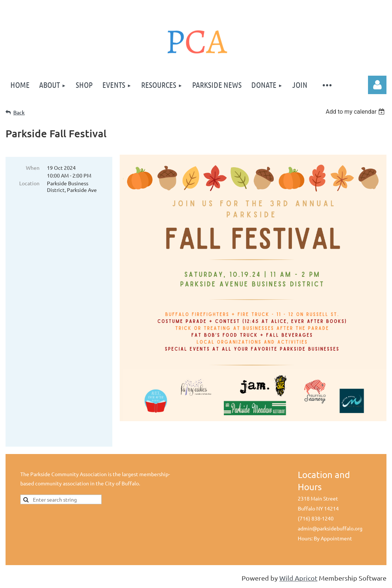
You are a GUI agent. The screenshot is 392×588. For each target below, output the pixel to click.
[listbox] (356, 112)
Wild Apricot (298, 579)
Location (29, 183)
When (33, 168)
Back (19, 112)
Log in (377, 85)
